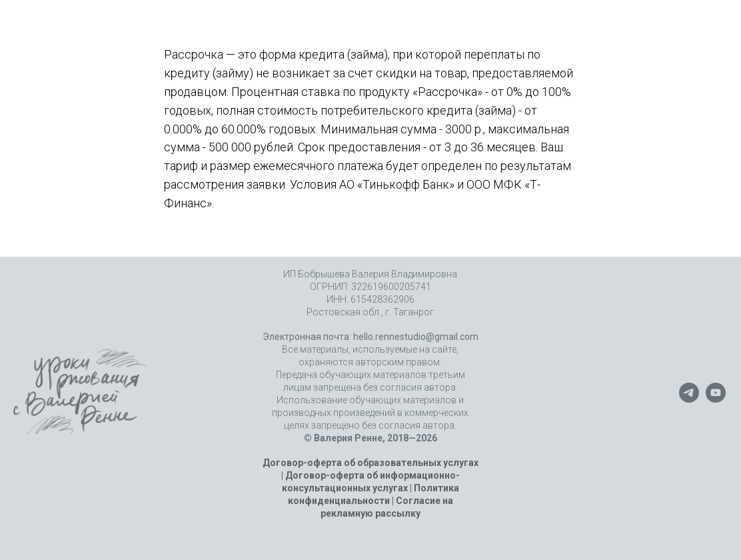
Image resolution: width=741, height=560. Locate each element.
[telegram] (689, 399)
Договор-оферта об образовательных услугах (370, 463)
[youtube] (716, 399)
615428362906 (382, 299)
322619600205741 (391, 287)
